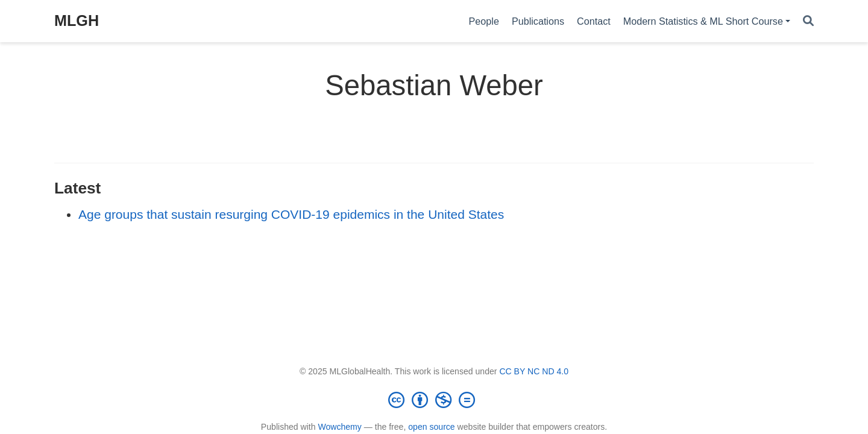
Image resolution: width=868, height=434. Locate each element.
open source (431, 427)
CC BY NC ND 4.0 (534, 371)
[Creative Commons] (434, 400)
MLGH (77, 20)
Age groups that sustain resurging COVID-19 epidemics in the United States (291, 214)
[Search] (808, 21)
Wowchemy (339, 427)
